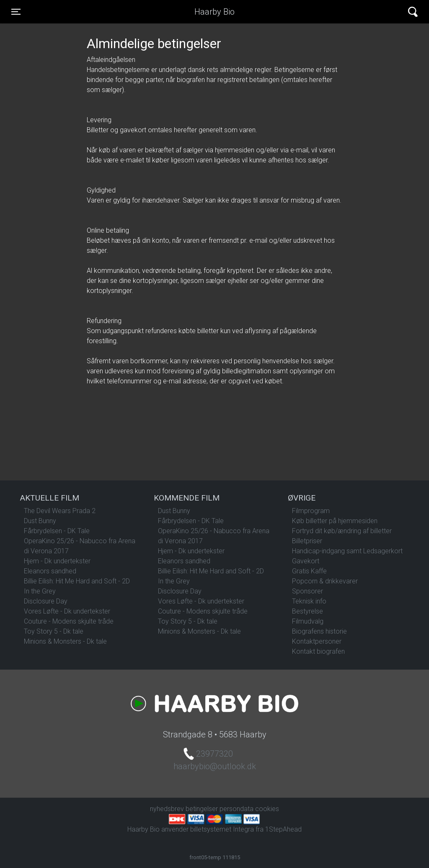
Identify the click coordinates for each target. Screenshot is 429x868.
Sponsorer (308, 591)
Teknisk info (309, 601)
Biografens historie (319, 631)
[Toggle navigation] (16, 12)
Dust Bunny (40, 521)
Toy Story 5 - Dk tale (54, 631)
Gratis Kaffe (309, 571)
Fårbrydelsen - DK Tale (57, 531)
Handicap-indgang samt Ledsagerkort (347, 551)
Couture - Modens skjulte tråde (69, 621)
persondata (236, 809)
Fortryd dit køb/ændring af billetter (342, 531)
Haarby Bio (214, 12)
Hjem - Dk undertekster (57, 561)
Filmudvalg (308, 621)
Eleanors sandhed (50, 571)
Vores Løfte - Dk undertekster (67, 611)
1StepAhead (283, 829)
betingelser (202, 809)
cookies (267, 809)
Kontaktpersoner (317, 641)
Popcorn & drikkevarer (325, 581)
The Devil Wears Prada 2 (60, 511)
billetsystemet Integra (222, 829)
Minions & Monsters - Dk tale (65, 641)
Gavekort (306, 561)
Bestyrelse (308, 611)
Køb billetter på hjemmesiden (335, 521)
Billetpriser (307, 541)
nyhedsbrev (167, 809)
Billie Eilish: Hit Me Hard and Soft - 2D (77, 581)
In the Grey (40, 591)
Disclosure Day (46, 601)
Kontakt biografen (318, 651)
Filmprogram (311, 511)
